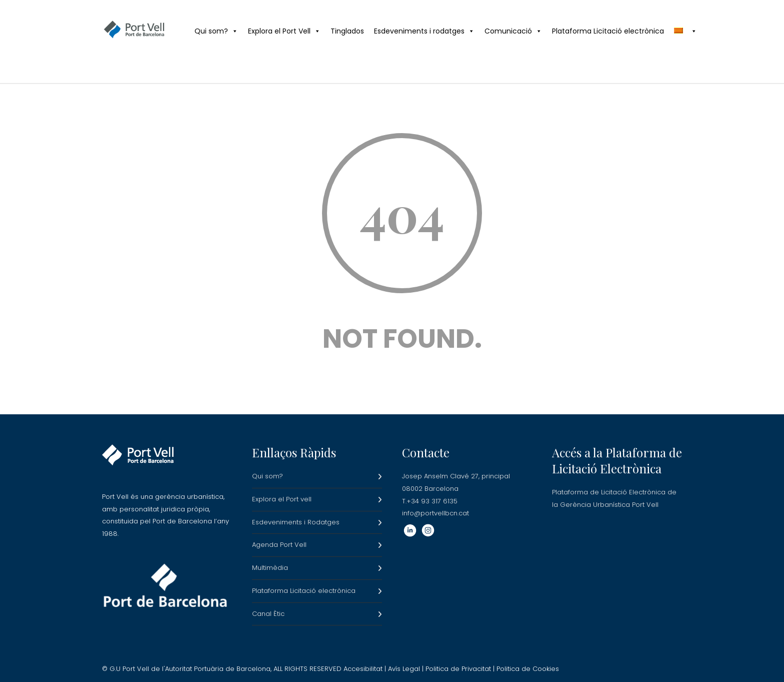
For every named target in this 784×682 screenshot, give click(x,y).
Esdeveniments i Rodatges (296, 522)
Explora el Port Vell (284, 31)
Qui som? (216, 31)
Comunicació (513, 31)
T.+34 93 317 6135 (430, 501)
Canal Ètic (268, 614)
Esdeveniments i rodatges (424, 31)
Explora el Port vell (282, 499)
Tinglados (347, 31)
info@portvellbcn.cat (435, 513)
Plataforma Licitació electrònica (608, 31)
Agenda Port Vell (279, 545)
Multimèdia (270, 568)
